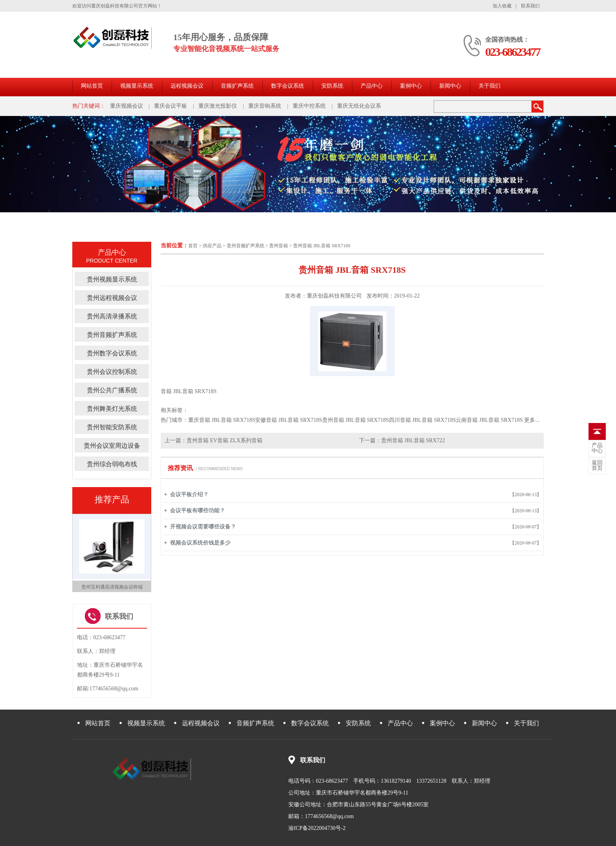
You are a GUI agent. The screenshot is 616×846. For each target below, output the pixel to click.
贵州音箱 (279, 246)
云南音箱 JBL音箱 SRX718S (489, 420)
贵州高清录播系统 (112, 316)
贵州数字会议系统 (112, 353)
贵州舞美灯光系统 (112, 409)
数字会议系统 (288, 86)
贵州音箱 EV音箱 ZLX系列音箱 (225, 440)
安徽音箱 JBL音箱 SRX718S (288, 420)
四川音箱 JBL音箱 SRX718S (422, 420)
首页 (193, 246)
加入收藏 (502, 6)
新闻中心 (450, 86)
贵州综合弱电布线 (112, 464)
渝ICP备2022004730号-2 (317, 828)
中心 (597, 448)
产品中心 (372, 86)
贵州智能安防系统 (112, 427)
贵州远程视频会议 (112, 298)
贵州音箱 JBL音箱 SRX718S (322, 246)
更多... (532, 420)
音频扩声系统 (237, 86)
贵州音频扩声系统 (246, 246)
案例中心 (411, 86)
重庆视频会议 (126, 106)
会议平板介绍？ (189, 494)
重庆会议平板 (170, 106)
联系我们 (530, 6)
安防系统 (332, 86)
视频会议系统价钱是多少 (200, 543)
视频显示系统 (137, 86)
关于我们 (489, 86)
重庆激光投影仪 (218, 106)
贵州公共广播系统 (112, 390)
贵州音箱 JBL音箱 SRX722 (413, 440)
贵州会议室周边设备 (112, 446)
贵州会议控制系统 (112, 372)
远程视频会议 (187, 86)
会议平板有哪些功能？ (198, 510)
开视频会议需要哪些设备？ (203, 527)
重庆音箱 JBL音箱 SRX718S (222, 420)
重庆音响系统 (265, 106)
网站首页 (92, 86)
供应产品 (212, 246)
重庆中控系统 (309, 106)
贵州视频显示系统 (112, 279)
